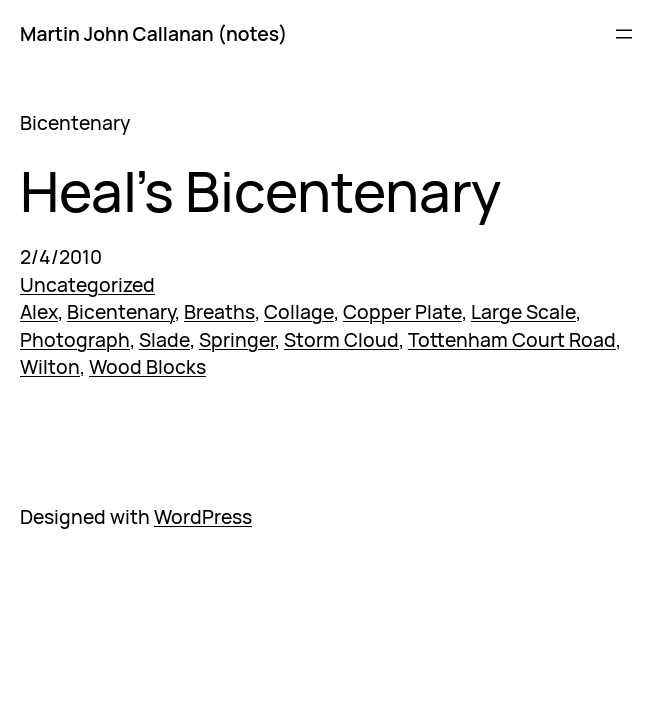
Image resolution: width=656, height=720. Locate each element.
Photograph (75, 339)
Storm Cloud (341, 339)
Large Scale (523, 311)
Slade (164, 339)
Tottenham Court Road (512, 339)
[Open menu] (624, 34)
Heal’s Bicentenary (260, 191)
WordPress (203, 516)
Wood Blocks (147, 366)
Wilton (50, 366)
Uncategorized (87, 284)
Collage (299, 311)
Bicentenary (121, 311)
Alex (39, 311)
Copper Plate (402, 311)
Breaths (219, 311)
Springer (237, 339)
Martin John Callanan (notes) (153, 33)
